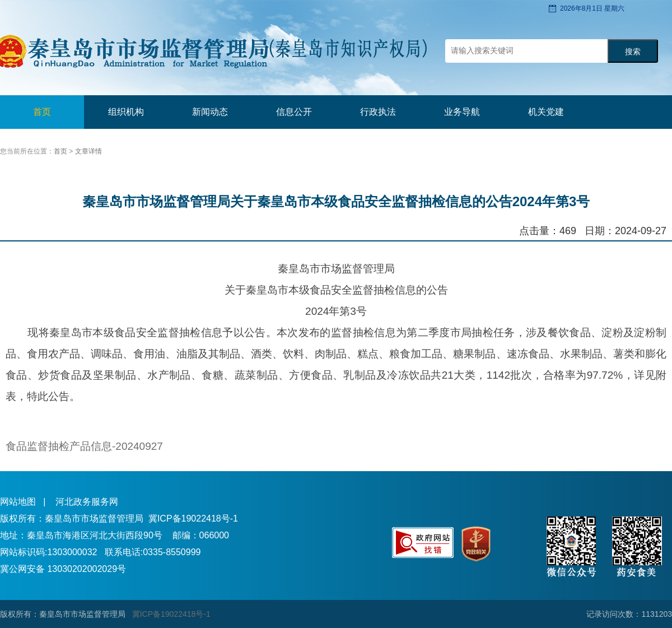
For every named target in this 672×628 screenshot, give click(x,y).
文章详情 (88, 151)
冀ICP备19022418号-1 (193, 518)
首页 (42, 112)
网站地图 (18, 502)
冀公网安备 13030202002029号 (63, 569)
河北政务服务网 (87, 502)
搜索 (633, 52)
